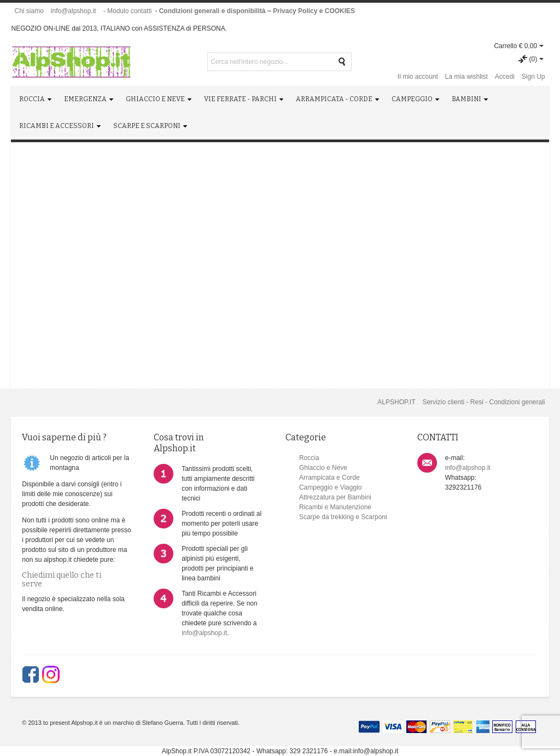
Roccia (309, 458)
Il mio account (418, 77)
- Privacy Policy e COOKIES (312, 11)
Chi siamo (29, 11)
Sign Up (533, 77)
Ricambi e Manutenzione (335, 507)
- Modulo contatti (128, 11)
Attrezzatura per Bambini (335, 497)
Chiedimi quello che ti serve (62, 580)
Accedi (505, 77)
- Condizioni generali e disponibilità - (212, 11)
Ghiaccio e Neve (323, 468)
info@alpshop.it (74, 11)
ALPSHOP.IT (396, 402)
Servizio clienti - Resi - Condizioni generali (483, 402)
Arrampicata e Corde (329, 478)
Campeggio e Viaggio (331, 487)
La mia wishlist (466, 77)
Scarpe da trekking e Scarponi (343, 517)
